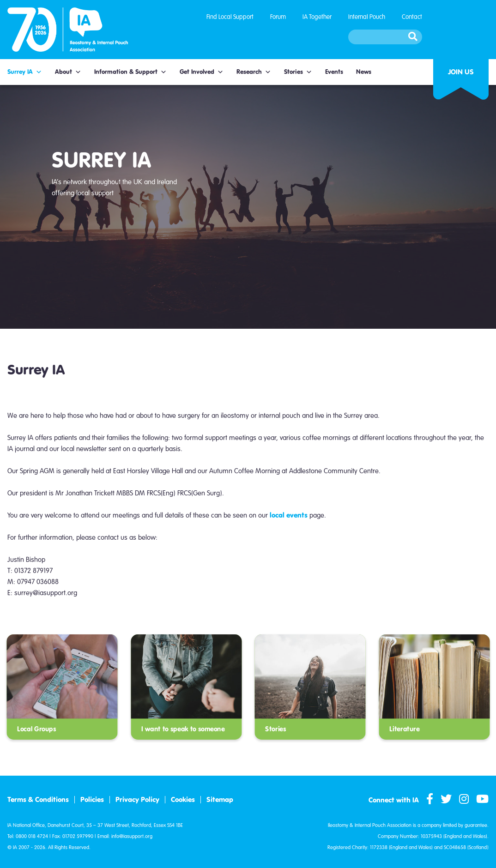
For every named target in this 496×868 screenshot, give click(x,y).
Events (334, 72)
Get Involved (202, 72)
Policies (92, 800)
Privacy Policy (137, 800)
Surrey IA (25, 72)
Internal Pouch (367, 17)
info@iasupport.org (132, 836)
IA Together (317, 17)
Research (254, 72)
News (364, 72)
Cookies (183, 800)
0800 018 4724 (32, 836)
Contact (412, 17)
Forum (278, 17)
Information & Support (130, 72)
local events (289, 515)
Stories (298, 72)
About (68, 72)
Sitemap (220, 800)
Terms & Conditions (38, 800)
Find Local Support (230, 17)
